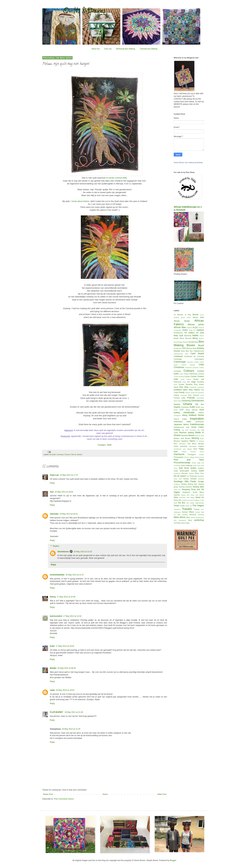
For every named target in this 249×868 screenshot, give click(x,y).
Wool (190, 520)
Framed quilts (180, 398)
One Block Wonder (196, 444)
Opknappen (193, 446)
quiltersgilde (185, 471)
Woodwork (182, 520)
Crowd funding (179, 377)
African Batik (198, 317)
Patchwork (179, 454)
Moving (195, 438)
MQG (202, 438)
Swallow (196, 500)
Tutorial (196, 509)
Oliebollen (182, 444)
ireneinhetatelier (57, 575)
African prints (196, 324)
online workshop (180, 446)
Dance (189, 379)
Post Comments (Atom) (64, 799)
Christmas (179, 367)
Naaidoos (185, 441)
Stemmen (182, 497)
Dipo (184, 382)
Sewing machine (185, 487)
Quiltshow (177, 473)
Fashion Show (190, 393)
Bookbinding (193, 342)
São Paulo (190, 481)
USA (202, 509)
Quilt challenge (187, 465)
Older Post (162, 794)
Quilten (193, 468)
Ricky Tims (199, 473)
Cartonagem (199, 359)
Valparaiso (177, 512)
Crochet (201, 374)
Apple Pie (192, 330)
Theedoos (177, 509)
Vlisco (191, 512)
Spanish (177, 495)
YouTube (177, 523)
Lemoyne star (195, 430)
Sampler (193, 479)
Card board (197, 353)
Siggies (177, 492)
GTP (182, 410)
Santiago (178, 481)
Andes (185, 330)
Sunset (191, 500)
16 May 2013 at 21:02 (83, 552)
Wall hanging (183, 515)
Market (191, 435)
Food (202, 395)
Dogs (194, 382)
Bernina (188, 338)
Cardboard (178, 356)
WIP (175, 520)
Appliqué (200, 330)
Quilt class (197, 465)
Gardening (186, 401)
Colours (67, 454)
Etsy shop (184, 387)
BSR (184, 348)
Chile (201, 365)
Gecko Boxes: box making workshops (188, 162)
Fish (190, 395)
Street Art (200, 497)
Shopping (186, 489)
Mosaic (188, 438)
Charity (196, 362)
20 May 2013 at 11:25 (71, 729)
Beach (202, 336)
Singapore (186, 492)
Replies (56, 546)
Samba (186, 479)
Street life (177, 500)
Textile (182, 506)
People (202, 455)
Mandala (185, 435)
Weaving (193, 515)
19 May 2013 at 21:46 (74, 712)
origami (201, 446)
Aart (52, 492)
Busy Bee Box (187, 351)
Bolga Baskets (183, 342)
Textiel (176, 506)
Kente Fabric (198, 427)
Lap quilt (185, 430)
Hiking (185, 415)
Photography (179, 457)
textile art (188, 506)
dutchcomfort (56, 616)
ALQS (195, 327)
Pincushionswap (182, 463)
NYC (176, 444)
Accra (195, 314)
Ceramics (190, 362)
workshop (199, 520)
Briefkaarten (178, 348)
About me (96, 49)
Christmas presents (192, 368)
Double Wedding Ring (188, 384)
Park (176, 452)
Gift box (200, 404)
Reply (52, 483)
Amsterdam (178, 330)
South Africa (198, 492)
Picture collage (189, 457)
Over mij (108, 49)
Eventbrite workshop (197, 387)
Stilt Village (191, 497)
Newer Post (48, 794)
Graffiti (192, 407)
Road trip (193, 476)
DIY (189, 382)
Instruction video (182, 422)
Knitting (177, 430)
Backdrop (188, 336)
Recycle (185, 473)
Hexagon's (177, 415)
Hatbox (201, 413)
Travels (187, 509)
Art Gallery (189, 333)
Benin (182, 338)
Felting (176, 395)
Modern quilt (179, 438)
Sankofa (201, 479)
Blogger (173, 860)
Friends (191, 398)
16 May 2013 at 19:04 (64, 492)
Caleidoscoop (199, 351)
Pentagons (192, 454)
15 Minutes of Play (182, 315)
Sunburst (185, 500)
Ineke (52, 646)
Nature (192, 441)
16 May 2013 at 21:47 (75, 575)
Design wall (199, 379)
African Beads (182, 321)
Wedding (201, 515)
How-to (176, 419)
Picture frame (199, 457)
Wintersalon (200, 517)
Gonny (53, 597)
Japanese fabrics (181, 424)
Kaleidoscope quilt (182, 427)
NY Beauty (200, 441)
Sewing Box (192, 484)
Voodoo (198, 512)
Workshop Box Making (125, 49)
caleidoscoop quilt (181, 354)
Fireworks (184, 395)
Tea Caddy (190, 503)
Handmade (189, 412)
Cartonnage (180, 362)
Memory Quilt (199, 436)
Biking (195, 338)
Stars (176, 497)
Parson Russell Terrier (193, 452)
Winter (193, 517)
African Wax (180, 327)
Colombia (177, 371)
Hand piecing (191, 410)
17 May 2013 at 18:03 (65, 646)
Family (181, 392)
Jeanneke (54, 514)
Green (198, 407)
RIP (188, 476)
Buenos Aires (192, 348)
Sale (180, 479)
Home (105, 794)
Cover (181, 374)
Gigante (177, 407)
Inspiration (197, 419)
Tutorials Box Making (149, 49)
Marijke (53, 668)
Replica (191, 473)
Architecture (178, 333)
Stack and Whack (197, 495)
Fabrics (197, 390)
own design (187, 449)
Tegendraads (200, 503)
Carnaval (60, 454)
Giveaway (185, 407)
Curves (194, 376)
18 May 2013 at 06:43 (67, 668)
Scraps (201, 482)
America (201, 328)
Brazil (201, 345)
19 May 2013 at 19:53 (65, 690)
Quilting (194, 471)
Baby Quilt (178, 336)
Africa (189, 317)
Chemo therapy (188, 365)
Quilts (201, 471)
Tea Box (182, 503)
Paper (201, 449)
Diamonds (178, 382)
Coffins (202, 368)
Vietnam (185, 512)
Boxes (191, 345)
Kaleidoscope (197, 424)
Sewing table (198, 487)
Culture (187, 376)
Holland (193, 415)
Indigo (184, 419)
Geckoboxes (63, 552)
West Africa (180, 517)
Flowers (196, 395)
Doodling (200, 382)
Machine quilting (187, 433)
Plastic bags (196, 463)
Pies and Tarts (189, 460)
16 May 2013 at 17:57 (69, 475)
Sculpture (177, 484)
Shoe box (177, 490)
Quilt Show (184, 468)
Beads (176, 338)
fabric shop (188, 390)
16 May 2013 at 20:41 (69, 514)
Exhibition (178, 390)
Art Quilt (52, 454)
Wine (188, 517)
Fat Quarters (200, 393)
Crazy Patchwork (191, 374)
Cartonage (178, 359)
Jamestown (200, 422)
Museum (177, 441)
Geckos (177, 404)
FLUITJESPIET (57, 712)
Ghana (188, 404)
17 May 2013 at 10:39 (66, 597)
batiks (195, 335)
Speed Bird (185, 495)
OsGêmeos (178, 449)
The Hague (198, 505)
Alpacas (189, 328)
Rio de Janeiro (77, 454)
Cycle (182, 379)
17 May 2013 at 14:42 (72, 616)
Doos (175, 384)
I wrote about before (80, 201)
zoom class (185, 523)
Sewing (184, 484)
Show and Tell (197, 489)
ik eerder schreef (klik (116, 178)
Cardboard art (190, 356)
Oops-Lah (54, 475)
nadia (52, 690)
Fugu (179, 401)
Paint (195, 449)
